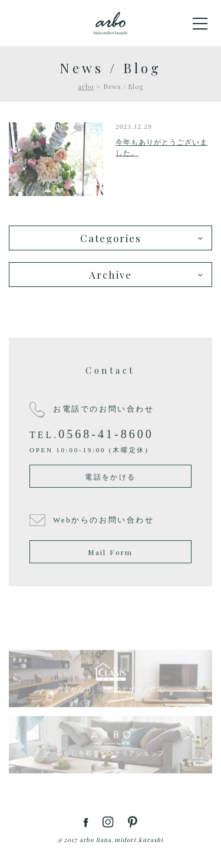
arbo (86, 87)
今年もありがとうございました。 (161, 148)
